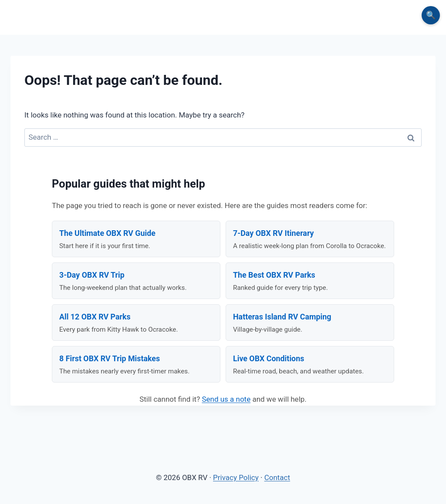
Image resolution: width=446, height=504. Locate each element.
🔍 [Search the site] (431, 15)
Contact (277, 477)
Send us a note (226, 399)
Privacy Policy (236, 477)
